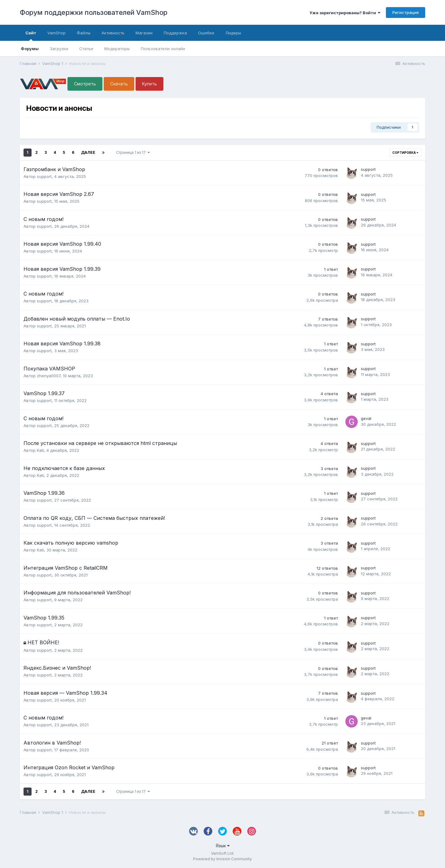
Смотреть (85, 84)
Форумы (30, 49)
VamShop (56, 33)
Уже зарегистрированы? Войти (345, 13)
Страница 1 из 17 (133, 152)
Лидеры (233, 33)
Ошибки (206, 33)
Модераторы (117, 49)
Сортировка (405, 153)
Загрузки (59, 49)
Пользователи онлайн (163, 49)
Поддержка (175, 33)
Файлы (84, 33)
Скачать (119, 84)
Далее (88, 152)
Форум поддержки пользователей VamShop (94, 12)
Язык (223, 846)
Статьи (86, 49)
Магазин (144, 33)
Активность (113, 33)
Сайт (31, 36)
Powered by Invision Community (222, 859)
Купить (149, 84)
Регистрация (406, 12)
